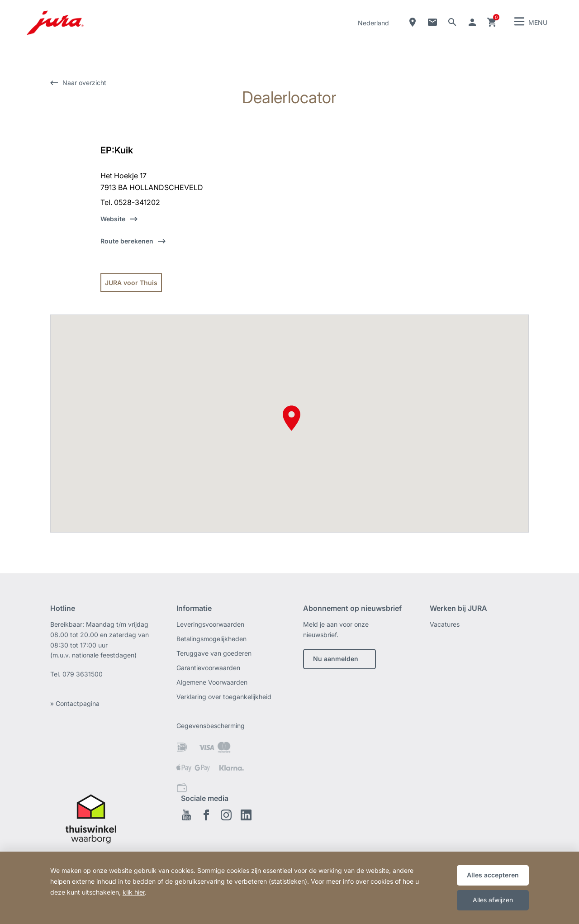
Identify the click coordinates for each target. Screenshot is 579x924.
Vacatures (445, 624)
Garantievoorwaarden (208, 668)
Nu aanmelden (336, 659)
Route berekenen (127, 241)
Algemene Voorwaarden (212, 682)
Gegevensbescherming (211, 726)
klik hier (134, 892)
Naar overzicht (84, 83)
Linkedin (246, 815)
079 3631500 (83, 674)
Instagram (226, 815)
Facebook (206, 815)
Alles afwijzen (493, 900)
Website (113, 219)
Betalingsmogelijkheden (211, 639)
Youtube (186, 815)
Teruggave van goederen (214, 653)
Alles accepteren (493, 875)
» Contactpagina (75, 703)
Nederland (373, 23)
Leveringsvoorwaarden (210, 624)
